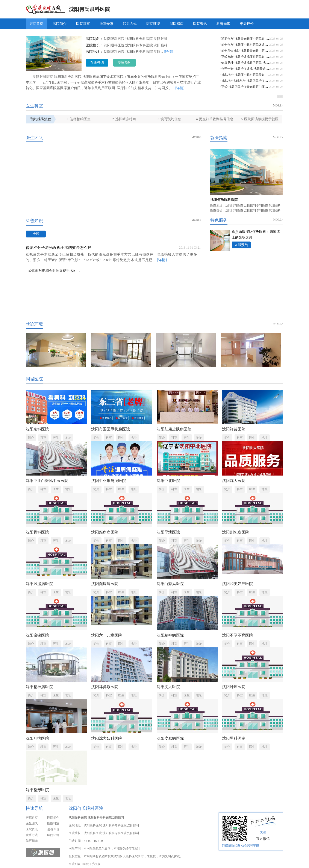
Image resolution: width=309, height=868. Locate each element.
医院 (86, 864)
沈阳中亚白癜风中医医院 (47, 481)
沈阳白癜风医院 (170, 584)
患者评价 (247, 24)
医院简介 (60, 24)
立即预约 (241, 245)
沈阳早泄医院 (168, 532)
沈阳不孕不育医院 (238, 635)
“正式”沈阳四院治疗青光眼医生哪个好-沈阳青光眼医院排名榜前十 (264, 87)
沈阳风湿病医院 (39, 584)
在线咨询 (97, 63)
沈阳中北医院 (168, 481)
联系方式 (130, 24)
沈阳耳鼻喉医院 (105, 687)
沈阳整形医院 (37, 790)
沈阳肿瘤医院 (234, 687)
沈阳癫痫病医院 (105, 532)
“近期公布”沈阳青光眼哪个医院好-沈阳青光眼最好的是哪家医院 (262, 39)
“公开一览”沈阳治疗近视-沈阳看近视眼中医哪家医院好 (256, 69)
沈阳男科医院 (234, 738)
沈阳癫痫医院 (37, 635)
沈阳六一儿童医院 (107, 635)
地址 (68, 438)
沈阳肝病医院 (37, 738)
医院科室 (83, 24)
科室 (43, 438)
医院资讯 (200, 24)
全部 (36, 234)
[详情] (169, 52)
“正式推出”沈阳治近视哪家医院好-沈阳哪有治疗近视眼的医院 (261, 57)
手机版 (96, 864)
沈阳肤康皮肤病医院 (174, 429)
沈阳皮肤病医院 (170, 738)
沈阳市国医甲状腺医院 (111, 429)
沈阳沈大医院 (234, 481)
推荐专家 (106, 24)
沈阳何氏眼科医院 (89, 9)
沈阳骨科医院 (37, 532)
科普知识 (223, 24)
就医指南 (177, 24)
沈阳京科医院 (37, 429)
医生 (56, 438)
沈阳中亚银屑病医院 (109, 481)
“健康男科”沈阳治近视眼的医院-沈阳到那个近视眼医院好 (258, 63)
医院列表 (75, 864)
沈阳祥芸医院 (234, 429)
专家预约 (124, 63)
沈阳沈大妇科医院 (107, 738)
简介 (31, 438)
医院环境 (153, 24)
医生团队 (32, 823)
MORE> (278, 106)
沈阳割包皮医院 (236, 532)
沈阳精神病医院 (170, 635)
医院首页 (36, 24)
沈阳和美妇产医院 (238, 584)
